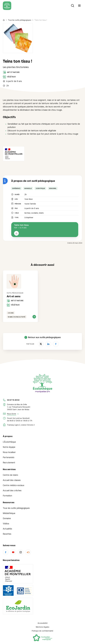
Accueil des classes (12, 480)
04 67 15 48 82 (13, 400)
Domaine (7, 518)
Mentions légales (43, 627)
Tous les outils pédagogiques (20, 20)
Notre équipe (9, 447)
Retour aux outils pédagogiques (43, 337)
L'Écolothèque (9, 442)
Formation (7, 496)
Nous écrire (12, 414)
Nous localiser (9, 452)
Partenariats (9, 457)
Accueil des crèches (12, 491)
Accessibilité (43, 623)
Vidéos (6, 524)
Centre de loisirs (10, 475)
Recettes (7, 534)
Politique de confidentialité (42, 631)
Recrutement (9, 463)
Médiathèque (9, 513)
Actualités (7, 529)
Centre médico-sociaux (14, 485)
